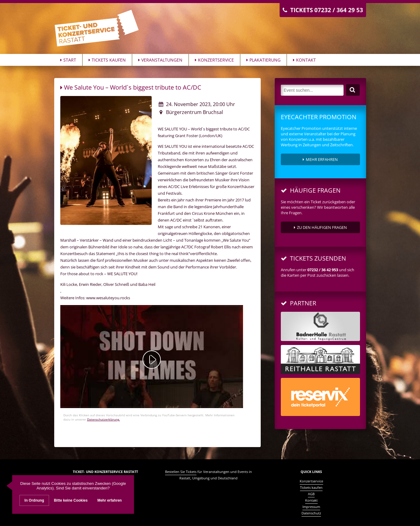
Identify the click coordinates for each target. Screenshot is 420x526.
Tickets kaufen (107, 60)
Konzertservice (214, 60)
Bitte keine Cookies (71, 500)
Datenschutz (311, 513)
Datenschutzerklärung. (104, 419)
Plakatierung (263, 60)
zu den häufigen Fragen (320, 227)
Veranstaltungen (160, 60)
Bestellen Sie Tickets (181, 472)
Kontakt (304, 60)
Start (68, 60)
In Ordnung (34, 500)
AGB (311, 494)
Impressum (311, 507)
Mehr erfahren (320, 159)
